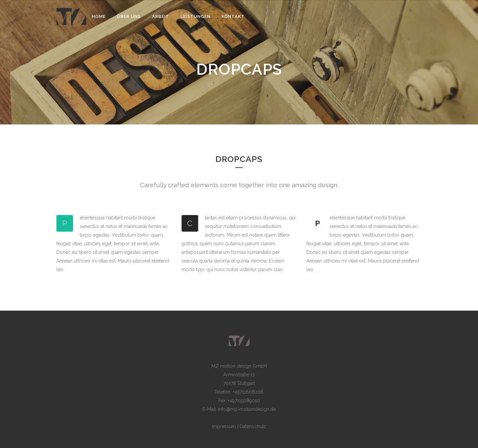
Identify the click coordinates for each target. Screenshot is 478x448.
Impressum (224, 426)
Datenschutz (253, 426)
